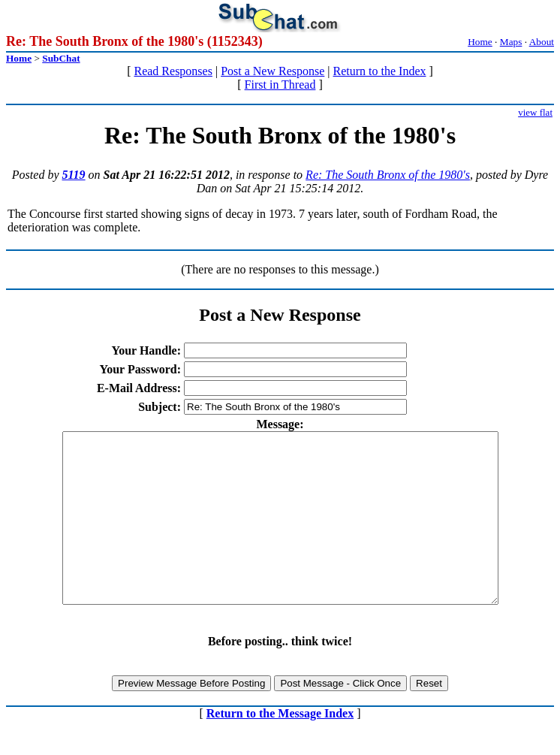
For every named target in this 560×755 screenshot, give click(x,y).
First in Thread (280, 85)
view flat (535, 112)
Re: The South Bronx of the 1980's (388, 175)
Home (480, 42)
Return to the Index (380, 71)
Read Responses (173, 71)
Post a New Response (272, 71)
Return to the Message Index (280, 747)
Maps (511, 42)
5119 (73, 175)
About (542, 42)
